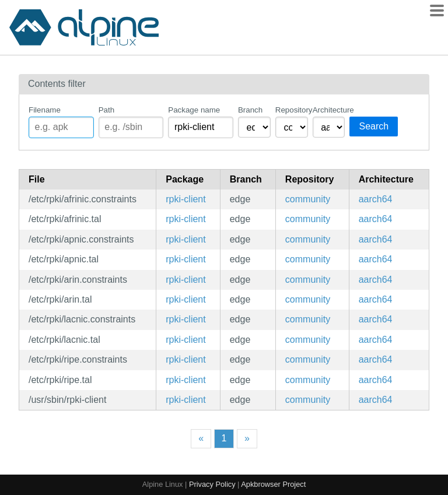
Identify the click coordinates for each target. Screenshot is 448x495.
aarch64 (376, 199)
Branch (250, 110)
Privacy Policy (212, 484)
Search (374, 126)
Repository (292, 110)
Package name (194, 110)
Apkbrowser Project (273, 484)
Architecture (329, 110)
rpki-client (185, 199)
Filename (45, 110)
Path (106, 110)
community (308, 199)
